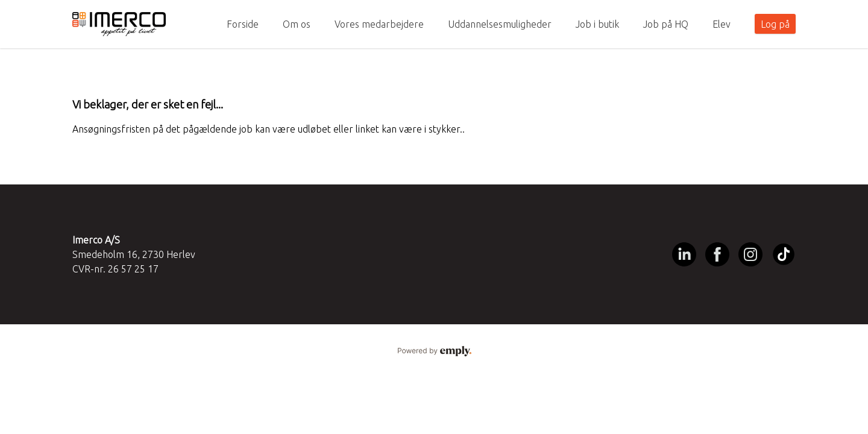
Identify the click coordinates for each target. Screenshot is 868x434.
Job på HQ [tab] (666, 24)
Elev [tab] (722, 24)
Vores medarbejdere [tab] (379, 24)
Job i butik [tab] (597, 24)
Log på (775, 24)
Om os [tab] (297, 24)
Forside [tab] (243, 24)
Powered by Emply (434, 351)
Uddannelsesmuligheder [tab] (500, 24)
